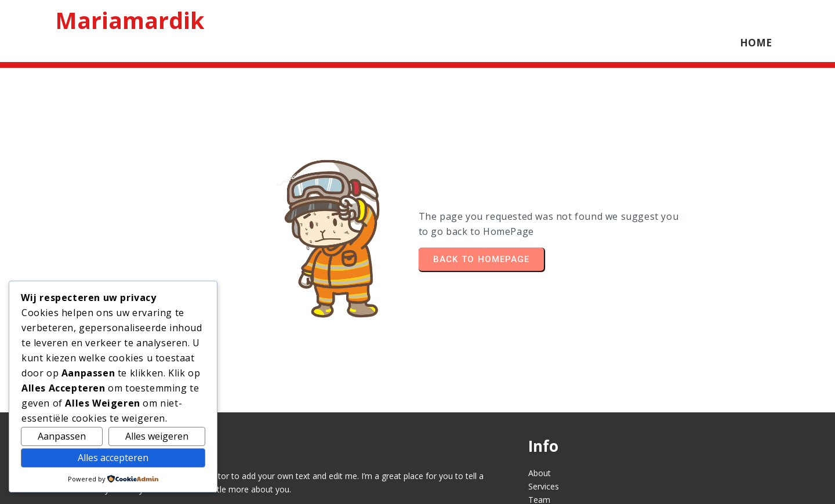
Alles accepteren (113, 458)
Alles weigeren (157, 436)
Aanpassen (62, 436)
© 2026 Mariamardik (418, 485)
